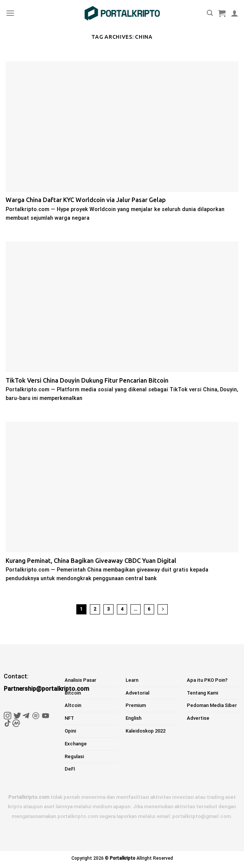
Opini (70, 731)
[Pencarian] (210, 13)
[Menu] (10, 13)
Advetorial (137, 693)
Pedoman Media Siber (212, 705)
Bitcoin (73, 693)
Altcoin (73, 705)
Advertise (198, 718)
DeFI (70, 769)
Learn (132, 680)
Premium (136, 705)
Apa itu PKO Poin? (207, 680)
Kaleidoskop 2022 (145, 731)
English (133, 718)
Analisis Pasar (80, 680)
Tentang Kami (202, 693)
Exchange (76, 744)
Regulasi (74, 756)
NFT (69, 718)
